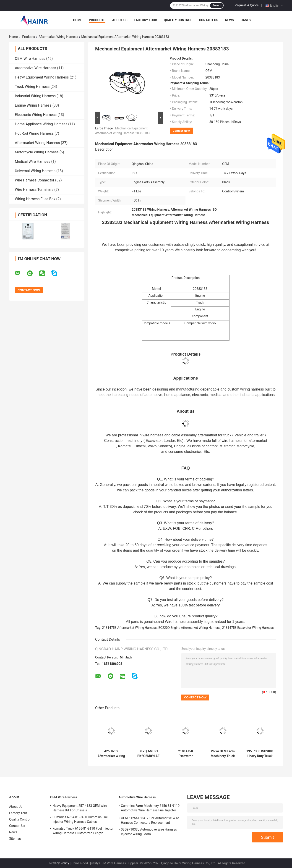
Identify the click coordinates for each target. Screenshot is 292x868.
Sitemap (15, 839)
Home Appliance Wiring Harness (41, 124)
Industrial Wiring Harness (35, 96)
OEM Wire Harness (30, 59)
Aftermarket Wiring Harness (58, 37)
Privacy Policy (59, 863)
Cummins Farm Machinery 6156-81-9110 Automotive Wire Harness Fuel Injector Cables (150, 809)
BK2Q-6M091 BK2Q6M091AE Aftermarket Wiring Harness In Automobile (148, 754)
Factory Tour (146, 20)
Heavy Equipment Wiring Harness (42, 77)
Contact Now (181, 131)
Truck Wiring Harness (32, 87)
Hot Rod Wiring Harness (34, 133)
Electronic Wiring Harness (36, 115)
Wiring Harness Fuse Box (35, 199)
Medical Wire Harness (33, 161)
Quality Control (178, 20)
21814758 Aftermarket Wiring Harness (129, 628)
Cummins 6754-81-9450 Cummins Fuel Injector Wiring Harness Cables (81, 819)
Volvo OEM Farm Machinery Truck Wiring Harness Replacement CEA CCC (223, 754)
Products (97, 20)
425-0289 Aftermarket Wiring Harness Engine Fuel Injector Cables (111, 754)
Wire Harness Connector (35, 180)
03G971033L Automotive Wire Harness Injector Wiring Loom (149, 832)
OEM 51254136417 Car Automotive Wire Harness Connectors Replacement (150, 820)
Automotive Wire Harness (35, 68)
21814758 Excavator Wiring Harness (248, 628)
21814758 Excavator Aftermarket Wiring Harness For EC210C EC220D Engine (185, 754)
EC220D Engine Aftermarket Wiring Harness (189, 628)
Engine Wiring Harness (33, 105)
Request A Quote (247, 5)
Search (217, 5)
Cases (246, 20)
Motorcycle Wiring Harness (37, 152)
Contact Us (209, 20)
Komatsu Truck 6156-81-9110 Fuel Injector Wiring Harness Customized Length (83, 831)
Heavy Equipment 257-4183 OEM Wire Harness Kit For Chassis (80, 808)
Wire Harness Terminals (34, 190)
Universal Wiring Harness (35, 171)
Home (78, 20)
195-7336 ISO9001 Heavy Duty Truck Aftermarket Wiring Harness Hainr (260, 754)
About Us (120, 20)
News (229, 20)
